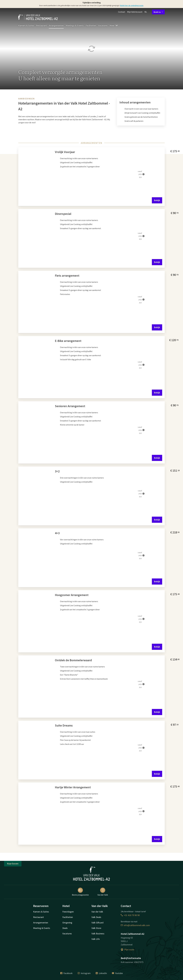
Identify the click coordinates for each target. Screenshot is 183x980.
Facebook (66, 973)
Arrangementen (56, 26)
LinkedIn (101, 973)
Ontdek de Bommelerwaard (73, 660)
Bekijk (157, 200)
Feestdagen (68, 912)
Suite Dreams (64, 725)
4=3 (57, 533)
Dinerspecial (63, 214)
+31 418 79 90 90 (130, 915)
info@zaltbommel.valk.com (135, 925)
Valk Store (96, 928)
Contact (122, 12)
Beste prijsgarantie (80, 892)
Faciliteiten (91, 26)
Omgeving (67, 923)
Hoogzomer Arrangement (72, 595)
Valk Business (98, 934)
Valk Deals (96, 917)
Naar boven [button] (13, 864)
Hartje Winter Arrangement (73, 787)
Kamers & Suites (26, 26)
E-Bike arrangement (68, 341)
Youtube (117, 973)
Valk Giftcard (97, 923)
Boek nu (158, 12)
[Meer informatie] (143, 174)
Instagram (84, 973)
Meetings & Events (75, 26)
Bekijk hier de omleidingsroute (132, 5)
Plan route (127, 950)
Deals (65, 928)
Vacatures (103, 26)
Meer (114, 26)
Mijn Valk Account (135, 12)
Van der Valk (103, 892)
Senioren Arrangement (70, 406)
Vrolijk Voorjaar (65, 152)
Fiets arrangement (67, 276)
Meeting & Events (42, 928)
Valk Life (96, 939)
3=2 (57, 471)
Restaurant (41, 26)
